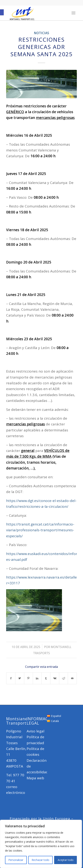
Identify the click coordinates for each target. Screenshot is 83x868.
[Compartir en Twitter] (20, 678)
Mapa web (35, 778)
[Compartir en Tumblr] (46, 678)
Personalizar (16, 860)
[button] (2, 12)
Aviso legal (35, 731)
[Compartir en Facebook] (11, 678)
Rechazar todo (40, 860)
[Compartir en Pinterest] (28, 678)
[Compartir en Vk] (55, 678)
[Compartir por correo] (72, 678)
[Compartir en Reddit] (63, 678)
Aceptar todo (66, 860)
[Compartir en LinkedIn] (37, 678)
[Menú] (73, 13)
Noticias (41, 33)
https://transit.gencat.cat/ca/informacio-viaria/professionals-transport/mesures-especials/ (40, 530)
